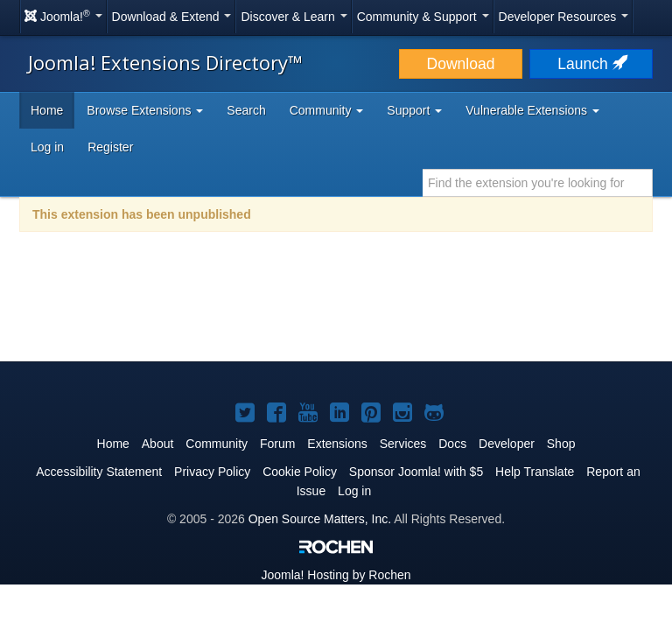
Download (461, 64)
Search (246, 110)
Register (110, 147)
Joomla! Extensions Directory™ (165, 62)
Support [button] (414, 110)
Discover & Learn (294, 17)
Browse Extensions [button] (145, 110)
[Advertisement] (336, 308)
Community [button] (327, 110)
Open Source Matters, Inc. (320, 519)
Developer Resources (564, 17)
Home (47, 110)
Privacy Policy (212, 472)
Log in (47, 147)
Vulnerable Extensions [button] (532, 110)
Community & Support (423, 17)
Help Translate (535, 472)
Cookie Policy (300, 472)
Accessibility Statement (99, 472)
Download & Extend (172, 17)
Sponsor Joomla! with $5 (416, 472)
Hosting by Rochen (336, 575)
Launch (591, 64)
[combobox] (538, 183)
